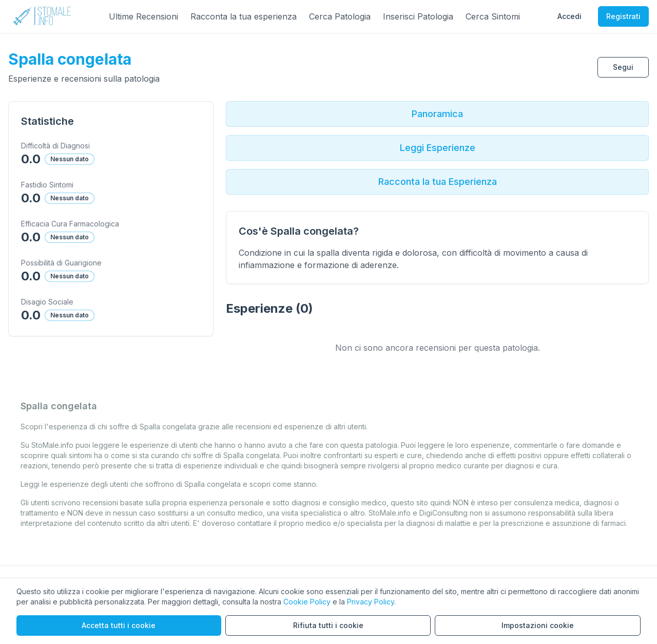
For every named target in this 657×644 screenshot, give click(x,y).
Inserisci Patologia (418, 16)
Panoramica (437, 114)
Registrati (623, 16)
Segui (623, 67)
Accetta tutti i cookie (119, 625)
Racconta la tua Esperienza (438, 182)
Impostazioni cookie (538, 625)
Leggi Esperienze (438, 148)
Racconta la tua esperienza (244, 16)
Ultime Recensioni (143, 16)
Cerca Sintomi (493, 16)
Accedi (569, 16)
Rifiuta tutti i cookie (328, 625)
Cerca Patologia (340, 16)
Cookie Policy (307, 602)
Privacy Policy (371, 602)
